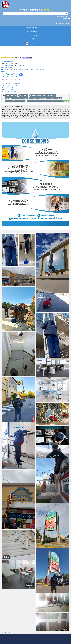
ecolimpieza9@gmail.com (37, 69)
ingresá (67, 24)
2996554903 (21, 66)
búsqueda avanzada (62, 16)
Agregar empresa (32, 28)
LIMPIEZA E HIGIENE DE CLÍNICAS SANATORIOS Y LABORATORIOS (45, 101)
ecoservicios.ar (8, 67)
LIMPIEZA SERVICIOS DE (9, 86)
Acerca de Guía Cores (35, 636)
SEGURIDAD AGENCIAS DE (10, 91)
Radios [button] (34, 39)
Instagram (6, 71)
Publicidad (66, 18)
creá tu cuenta (60, 24)
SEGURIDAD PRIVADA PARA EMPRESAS (17, 98)
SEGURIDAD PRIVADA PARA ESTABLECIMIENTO (43, 95)
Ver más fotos (6, 633)
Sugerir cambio (27, 58)
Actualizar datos (32, 31)
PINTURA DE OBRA (8, 90)
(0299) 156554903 (9, 66)
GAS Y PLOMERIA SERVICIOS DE (12, 84)
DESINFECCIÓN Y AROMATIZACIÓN (16, 101)
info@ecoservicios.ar (10, 69)
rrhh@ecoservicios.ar (22, 69)
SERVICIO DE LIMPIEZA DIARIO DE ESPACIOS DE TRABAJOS (46, 98)
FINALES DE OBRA (11, 95)
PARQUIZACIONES (7, 88)
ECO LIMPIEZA (24, 95)
